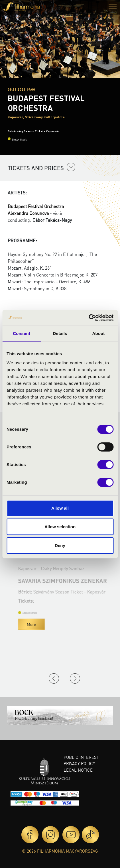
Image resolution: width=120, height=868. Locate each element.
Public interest (81, 757)
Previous (54, 678)
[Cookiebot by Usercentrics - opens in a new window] (89, 318)
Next (75, 678)
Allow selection (60, 527)
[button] (113, 8)
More (99, 624)
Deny (60, 545)
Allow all (60, 508)
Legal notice (78, 770)
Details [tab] (60, 333)
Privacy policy (79, 763)
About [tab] (99, 333)
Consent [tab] (22, 333)
